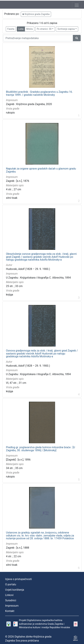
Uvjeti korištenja (15, 590)
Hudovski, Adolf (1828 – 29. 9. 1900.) (28, 269)
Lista (21, 29)
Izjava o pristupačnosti (18, 579)
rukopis (10, 113)
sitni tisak (12, 198)
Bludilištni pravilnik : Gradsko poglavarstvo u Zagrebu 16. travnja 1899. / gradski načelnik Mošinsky (39, 93)
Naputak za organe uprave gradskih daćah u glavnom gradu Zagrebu (41, 170)
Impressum (12, 606)
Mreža (30, 29)
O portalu (11, 584)
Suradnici (11, 600)
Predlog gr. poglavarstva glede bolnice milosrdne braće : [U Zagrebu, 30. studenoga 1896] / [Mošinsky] (41, 449)
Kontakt (10, 611)
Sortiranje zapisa (66, 29)
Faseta (11, 29)
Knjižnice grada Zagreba (36, 14)
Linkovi (9, 595)
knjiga (9, 295)
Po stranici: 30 (44, 29)
